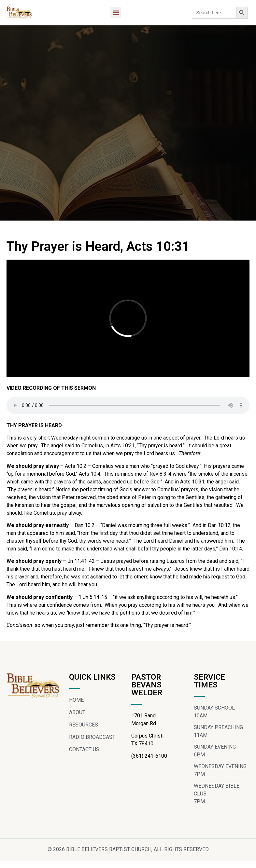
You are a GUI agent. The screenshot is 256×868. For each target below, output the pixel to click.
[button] (116, 13)
